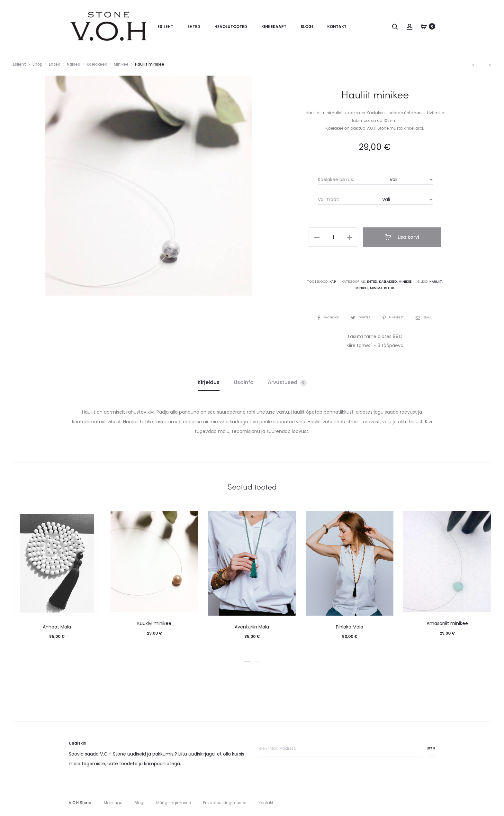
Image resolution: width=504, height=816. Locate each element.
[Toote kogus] (337, 237)
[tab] (209, 381)
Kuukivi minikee (154, 622)
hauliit (428, 281)
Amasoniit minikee (447, 622)
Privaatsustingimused (225, 801)
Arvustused (287, 381)
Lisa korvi (403, 237)
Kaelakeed (97, 64)
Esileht (165, 27)
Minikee (121, 64)
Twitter (360, 316)
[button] (247, 660)
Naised (74, 64)
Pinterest (395, 316)
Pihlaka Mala (350, 626)
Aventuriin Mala (252, 626)
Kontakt (337, 27)
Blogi (307, 27)
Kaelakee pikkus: (336, 179)
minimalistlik (375, 287)
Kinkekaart (274, 27)
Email (428, 316)
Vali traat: (328, 199)
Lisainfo (244, 381)
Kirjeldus (209, 381)
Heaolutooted (231, 27)
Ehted (194, 27)
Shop (37, 64)
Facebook (325, 316)
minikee (442, 281)
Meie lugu (113, 801)
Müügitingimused (174, 801)
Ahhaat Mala (57, 626)
